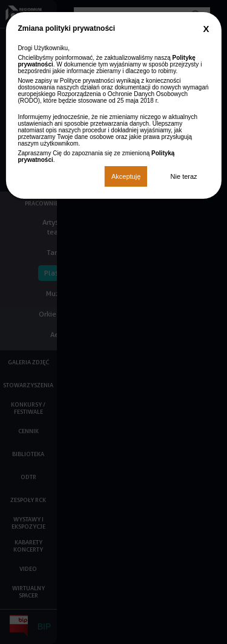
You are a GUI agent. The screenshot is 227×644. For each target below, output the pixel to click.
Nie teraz (184, 176)
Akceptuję (126, 176)
